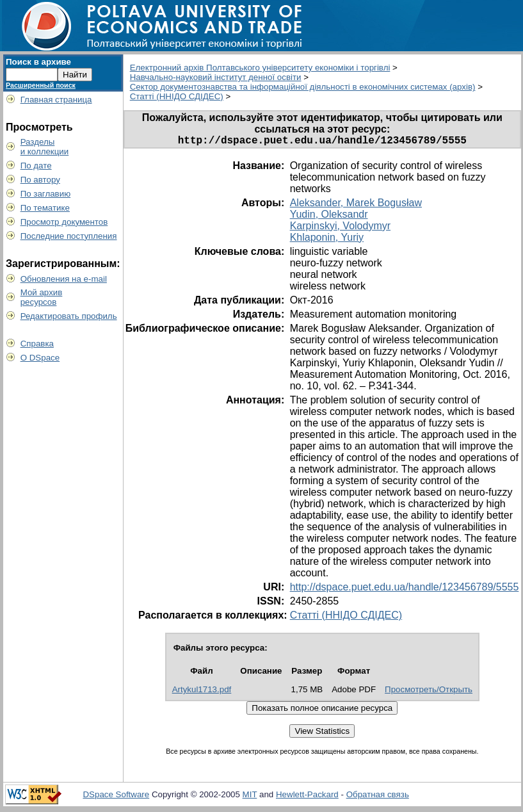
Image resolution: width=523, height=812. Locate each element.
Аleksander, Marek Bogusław (356, 205)
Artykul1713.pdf (202, 692)
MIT (250, 797)
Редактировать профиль (69, 316)
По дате (36, 166)
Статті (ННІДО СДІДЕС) (177, 96)
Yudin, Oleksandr (329, 217)
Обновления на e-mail (64, 279)
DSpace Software (116, 797)
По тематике (45, 208)
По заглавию (46, 194)
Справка (37, 344)
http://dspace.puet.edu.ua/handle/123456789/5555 (405, 589)
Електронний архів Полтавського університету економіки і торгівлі (260, 68)
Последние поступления (69, 236)
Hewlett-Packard (307, 797)
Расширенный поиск (41, 85)
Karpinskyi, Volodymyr (340, 228)
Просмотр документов (64, 222)
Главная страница (56, 100)
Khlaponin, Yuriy (327, 240)
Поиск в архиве (38, 62)
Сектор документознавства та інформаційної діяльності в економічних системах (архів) (303, 87)
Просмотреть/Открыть (429, 692)
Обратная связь (378, 797)
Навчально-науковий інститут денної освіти (216, 77)
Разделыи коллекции (45, 147)
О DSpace (40, 358)
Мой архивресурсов (42, 297)
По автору (40, 180)
